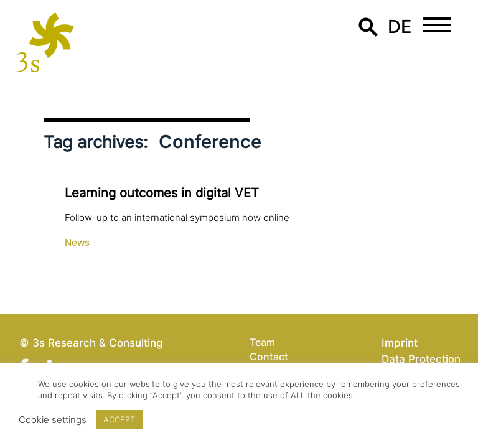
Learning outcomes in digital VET (162, 193)
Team (262, 342)
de (400, 26)
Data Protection (421, 359)
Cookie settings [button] (53, 420)
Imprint (400, 343)
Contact (269, 357)
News (77, 243)
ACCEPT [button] (119, 419)
